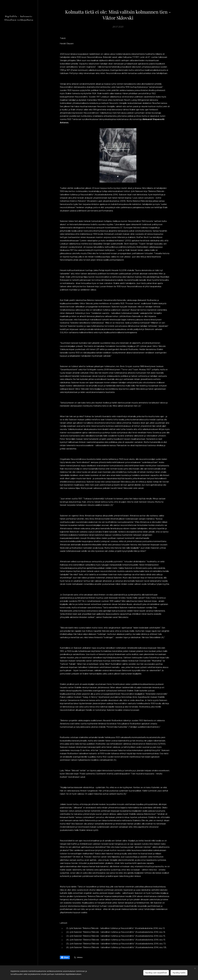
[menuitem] (19, 497)
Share (65, 957)
